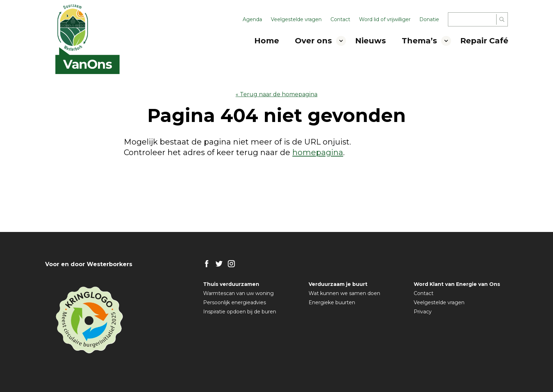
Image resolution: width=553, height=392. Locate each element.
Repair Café (484, 41)
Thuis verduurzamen (231, 284)
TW (219, 264)
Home (267, 41)
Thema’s (419, 41)
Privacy (423, 312)
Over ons (313, 41)
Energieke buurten (332, 302)
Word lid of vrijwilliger (385, 19)
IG (231, 264)
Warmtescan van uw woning (238, 293)
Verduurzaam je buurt (338, 284)
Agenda (252, 19)
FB (207, 264)
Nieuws (370, 41)
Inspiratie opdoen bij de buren (240, 312)
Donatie (429, 19)
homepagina (318, 152)
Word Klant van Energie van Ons (457, 284)
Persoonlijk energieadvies (235, 302)
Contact (340, 19)
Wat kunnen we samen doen (344, 293)
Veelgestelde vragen (296, 19)
